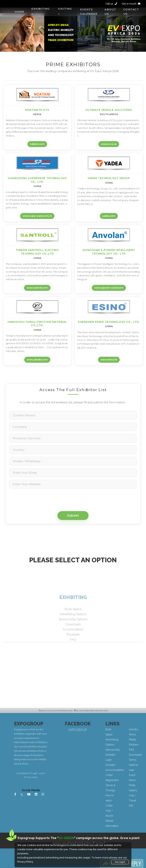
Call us (111, 4)
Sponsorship (123, 750)
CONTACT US (131, 12)
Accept (120, 862)
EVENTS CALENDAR (89, 12)
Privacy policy (52, 777)
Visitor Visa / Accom (120, 811)
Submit (73, 516)
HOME (19, 12)
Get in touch (131, 4)
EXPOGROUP (99, 730)
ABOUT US (110, 12)
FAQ (142, 750)
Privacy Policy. (25, 862)
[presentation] (73, 499)
